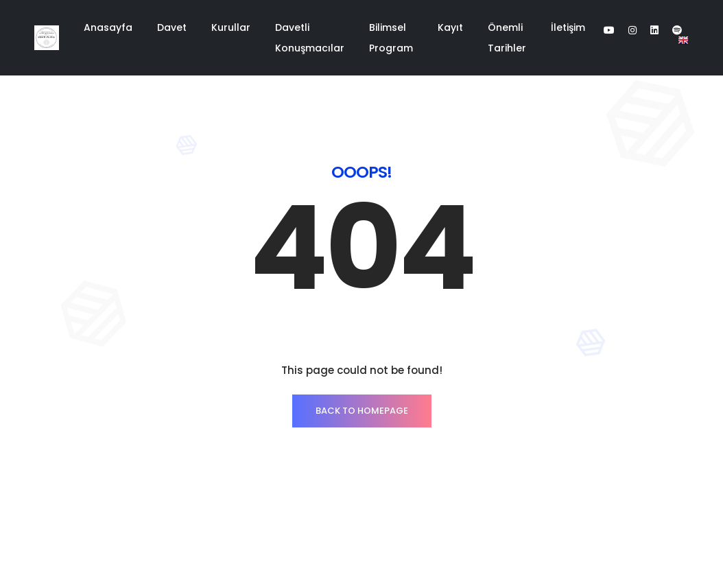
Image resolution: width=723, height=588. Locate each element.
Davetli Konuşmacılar (310, 38)
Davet (172, 27)
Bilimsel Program (391, 38)
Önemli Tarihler (507, 38)
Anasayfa (108, 27)
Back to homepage (362, 411)
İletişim (568, 27)
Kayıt (450, 27)
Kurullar (231, 27)
